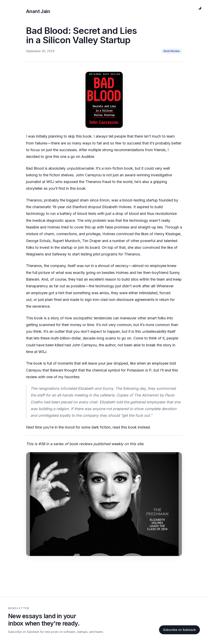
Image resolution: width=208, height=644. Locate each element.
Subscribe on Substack (179, 630)
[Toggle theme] (200, 8)
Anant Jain (38, 11)
